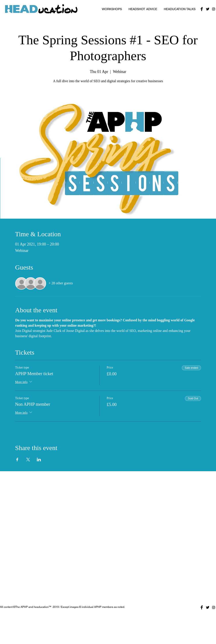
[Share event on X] (28, 460)
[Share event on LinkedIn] (39, 460)
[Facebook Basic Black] (202, 9)
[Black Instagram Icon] (214, 9)
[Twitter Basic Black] (208, 9)
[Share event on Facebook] (17, 460)
